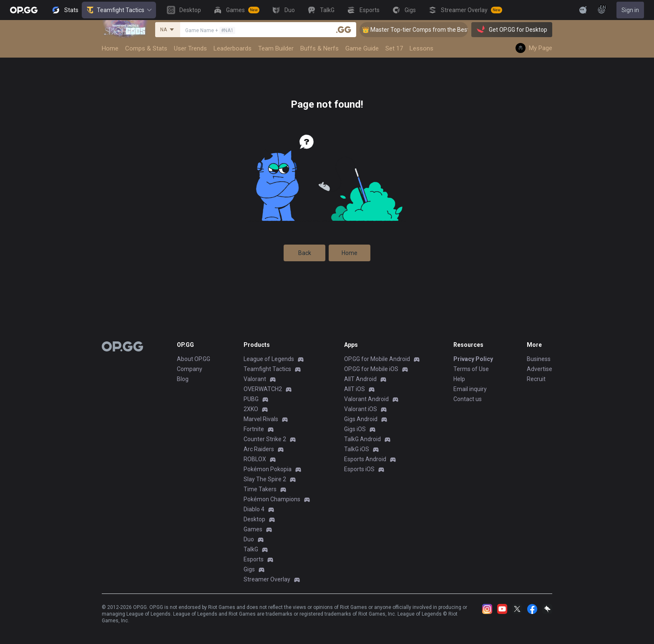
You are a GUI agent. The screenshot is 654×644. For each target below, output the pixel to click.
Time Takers (260, 489)
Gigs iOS (355, 429)
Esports (254, 559)
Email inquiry (470, 389)
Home (350, 253)
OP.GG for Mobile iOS (371, 369)
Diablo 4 (254, 509)
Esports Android (365, 459)
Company (190, 369)
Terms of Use (471, 369)
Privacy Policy (473, 359)
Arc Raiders (259, 449)
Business (539, 359)
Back (305, 253)
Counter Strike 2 (265, 439)
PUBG (251, 399)
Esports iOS (359, 469)
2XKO (251, 409)
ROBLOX (255, 459)
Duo (249, 539)
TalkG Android (362, 439)
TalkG (251, 549)
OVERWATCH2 (263, 389)
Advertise (540, 369)
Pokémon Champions (272, 499)
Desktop (254, 519)
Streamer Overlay (267, 579)
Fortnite (254, 429)
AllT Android (360, 379)
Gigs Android (361, 419)
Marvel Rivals (261, 419)
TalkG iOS (357, 449)
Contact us (468, 399)
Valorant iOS (361, 409)
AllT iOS (355, 389)
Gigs (249, 569)
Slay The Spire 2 (265, 479)
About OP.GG (194, 359)
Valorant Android (366, 399)
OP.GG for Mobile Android (377, 359)
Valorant (255, 379)
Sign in (630, 10)
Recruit (536, 379)
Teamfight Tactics (119, 10)
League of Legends (269, 359)
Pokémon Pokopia (268, 469)
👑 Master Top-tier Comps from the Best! (424, 30)
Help (459, 379)
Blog (183, 379)
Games (253, 529)
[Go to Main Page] (24, 10)
